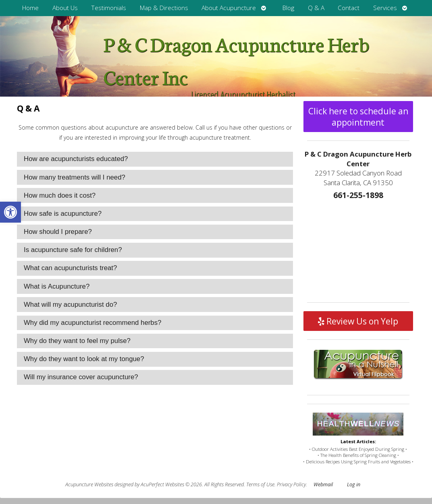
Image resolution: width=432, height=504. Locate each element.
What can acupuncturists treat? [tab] (70, 268)
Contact (349, 8)
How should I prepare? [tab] (58, 232)
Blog (288, 8)
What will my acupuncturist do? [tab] (70, 305)
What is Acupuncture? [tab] (57, 286)
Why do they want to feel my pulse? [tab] (77, 341)
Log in (354, 484)
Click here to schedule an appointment (358, 117)
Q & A (316, 8)
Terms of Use (260, 484)
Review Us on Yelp (358, 321)
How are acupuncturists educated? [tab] (76, 159)
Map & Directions (164, 8)
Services (385, 8)
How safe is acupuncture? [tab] (63, 214)
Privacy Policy (291, 484)
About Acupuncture (229, 8)
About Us (65, 8)
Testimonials (109, 8)
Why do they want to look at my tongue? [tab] (84, 359)
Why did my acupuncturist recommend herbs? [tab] (92, 323)
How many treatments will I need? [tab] (75, 177)
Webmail (323, 484)
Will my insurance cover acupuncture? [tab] (81, 377)
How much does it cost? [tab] (60, 195)
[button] (10, 212)
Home (30, 8)
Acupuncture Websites (89, 484)
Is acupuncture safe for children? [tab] (73, 250)
